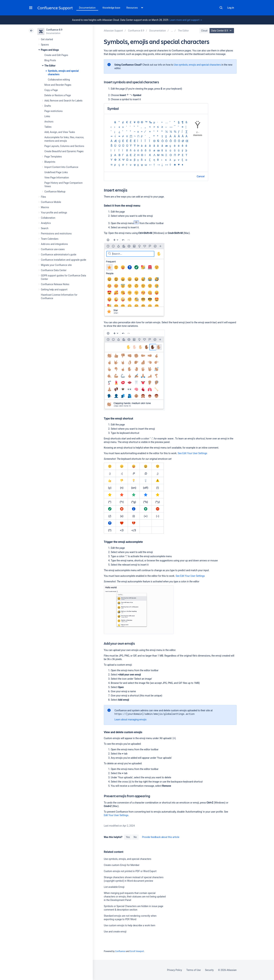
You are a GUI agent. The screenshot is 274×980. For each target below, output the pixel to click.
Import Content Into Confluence (61, 167)
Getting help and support (54, 290)
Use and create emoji (115, 932)
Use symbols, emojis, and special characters (127, 859)
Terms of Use (193, 970)
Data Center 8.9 (222, 31)
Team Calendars (50, 239)
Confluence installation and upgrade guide (64, 260)
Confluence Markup (55, 192)
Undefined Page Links (56, 172)
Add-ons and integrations (54, 244)
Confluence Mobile (51, 202)
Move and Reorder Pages (58, 85)
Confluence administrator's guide (59, 255)
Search (221, 8)
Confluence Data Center (54, 270)
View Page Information (57, 178)
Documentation (87, 8)
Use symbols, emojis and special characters (197, 65)
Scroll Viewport (137, 951)
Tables (48, 127)
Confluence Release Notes (55, 284)
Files (43, 197)
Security (209, 970)
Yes (128, 837)
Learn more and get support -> (186, 20)
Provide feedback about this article (161, 837)
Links (47, 116)
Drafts (48, 106)
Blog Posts (50, 60)
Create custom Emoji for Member (122, 865)
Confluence (120, 951)
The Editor (50, 66)
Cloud (204, 31)
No (135, 837)
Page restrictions (53, 111)
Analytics (46, 223)
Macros (45, 207)
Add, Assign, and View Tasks (60, 132)
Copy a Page (51, 90)
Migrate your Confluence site (56, 265)
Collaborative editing (59, 80)
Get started (47, 39)
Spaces (45, 45)
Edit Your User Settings (116, 815)
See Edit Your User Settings (192, 453)
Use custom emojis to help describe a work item (130, 925)
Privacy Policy (174, 970)
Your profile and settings (54, 213)
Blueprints (50, 162)
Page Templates (53, 157)
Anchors (49, 122)
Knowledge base (111, 8)
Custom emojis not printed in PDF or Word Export (130, 871)
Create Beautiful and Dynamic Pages (64, 151)
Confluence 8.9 (54, 30)
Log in (231, 8)
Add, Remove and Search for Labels (63, 101)
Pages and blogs (50, 50)
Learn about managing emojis (130, 720)
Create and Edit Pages (56, 55)
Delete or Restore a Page (58, 95)
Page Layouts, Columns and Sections (64, 146)
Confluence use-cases (53, 249)
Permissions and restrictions (56, 234)
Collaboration (48, 218)
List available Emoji (114, 887)
